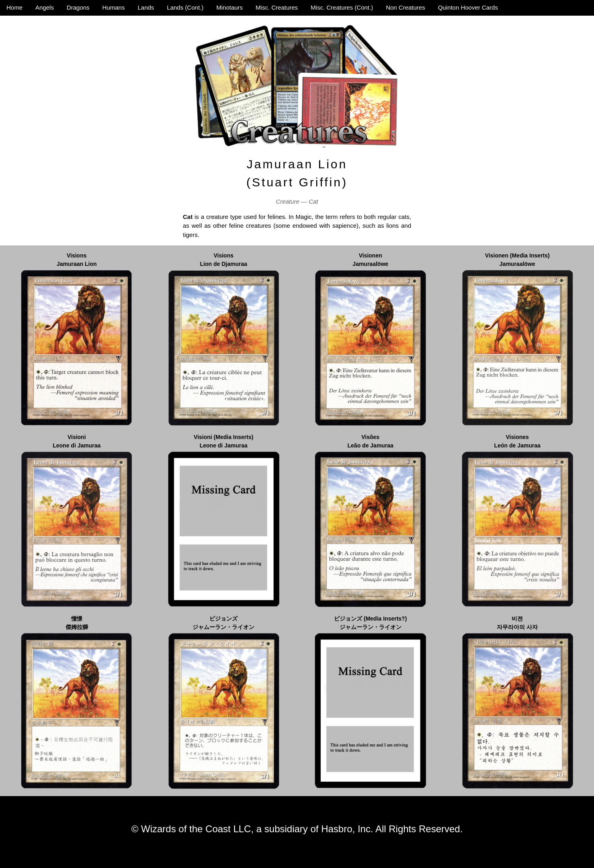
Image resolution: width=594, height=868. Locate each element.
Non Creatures (406, 7)
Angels (45, 7)
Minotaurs (229, 7)
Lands (146, 7)
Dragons (78, 7)
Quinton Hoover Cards (468, 7)
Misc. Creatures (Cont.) (342, 7)
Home (14, 7)
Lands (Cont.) (185, 7)
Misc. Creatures (277, 7)
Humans (114, 7)
